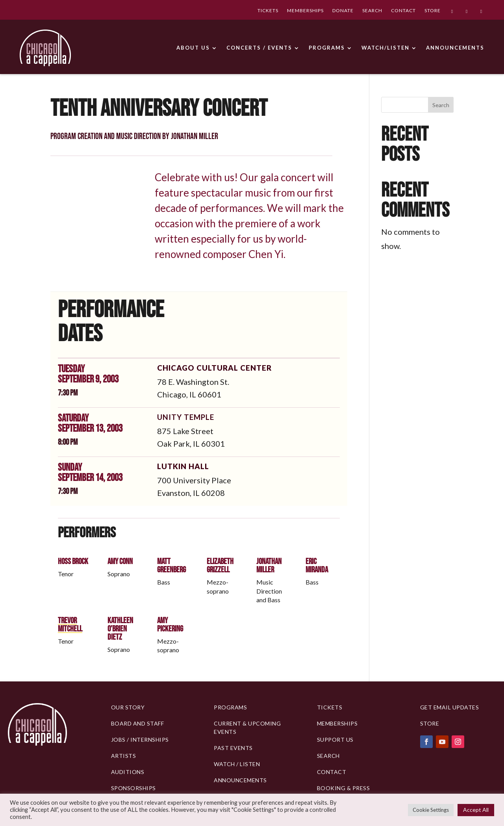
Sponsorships (133, 788)
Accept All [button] (476, 810)
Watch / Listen (237, 764)
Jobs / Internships (140, 740)
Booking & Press (344, 788)
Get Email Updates (450, 707)
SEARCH (372, 11)
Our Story (128, 707)
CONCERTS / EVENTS (259, 48)
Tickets (330, 707)
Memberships (337, 723)
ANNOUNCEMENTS (455, 48)
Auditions (128, 772)
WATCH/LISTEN (385, 48)
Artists (124, 756)
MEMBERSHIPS (305, 11)
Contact (332, 772)
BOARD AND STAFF (138, 723)
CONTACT (403, 11)
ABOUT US (193, 48)
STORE (433, 11)
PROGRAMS (327, 48)
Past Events (233, 748)
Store (430, 723)
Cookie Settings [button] (431, 810)
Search (441, 105)
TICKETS (268, 11)
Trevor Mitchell (70, 625)
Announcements (240, 780)
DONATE (343, 11)
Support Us (335, 740)
